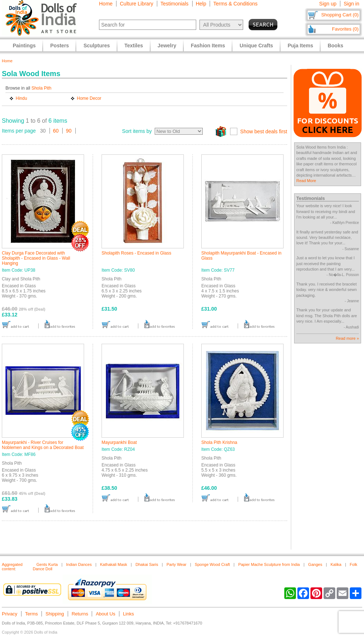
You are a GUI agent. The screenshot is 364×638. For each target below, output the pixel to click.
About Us (105, 614)
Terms (31, 614)
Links (128, 614)
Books (335, 46)
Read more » (347, 338)
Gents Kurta (47, 564)
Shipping (55, 614)
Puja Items (300, 46)
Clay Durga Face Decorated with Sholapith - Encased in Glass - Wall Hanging (36, 258)
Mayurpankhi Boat (119, 442)
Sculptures (96, 46)
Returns (80, 614)
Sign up (328, 4)
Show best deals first (264, 131)
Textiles (134, 46)
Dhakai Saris (147, 564)
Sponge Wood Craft (212, 564)
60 (56, 131)
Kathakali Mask (114, 564)
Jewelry (167, 46)
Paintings (24, 46)
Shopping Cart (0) (340, 15)
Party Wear (176, 564)
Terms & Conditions (235, 4)
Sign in (351, 4)
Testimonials (175, 4)
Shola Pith (41, 88)
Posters (60, 46)
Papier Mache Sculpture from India (269, 564)
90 (69, 131)
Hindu (21, 98)
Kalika (336, 564)
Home (106, 4)
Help (201, 4)
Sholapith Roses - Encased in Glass (136, 253)
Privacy (10, 614)
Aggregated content (12, 567)
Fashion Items (208, 46)
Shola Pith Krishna (219, 442)
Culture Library (136, 4)
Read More (306, 181)
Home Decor (89, 98)
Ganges (315, 564)
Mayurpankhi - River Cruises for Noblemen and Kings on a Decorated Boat (43, 445)
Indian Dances (79, 564)
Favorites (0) (345, 29)
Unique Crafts (256, 46)
